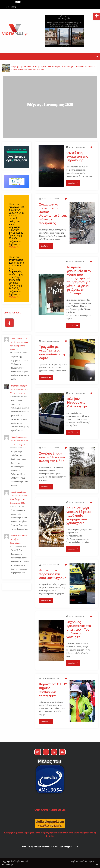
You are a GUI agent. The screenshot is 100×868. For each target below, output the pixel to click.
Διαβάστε (73, 183)
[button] (97, 56)
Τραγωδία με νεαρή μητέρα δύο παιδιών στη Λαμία (52, 352)
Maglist (74, 861)
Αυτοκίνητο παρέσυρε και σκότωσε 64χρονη (53, 574)
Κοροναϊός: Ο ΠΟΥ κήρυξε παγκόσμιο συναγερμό (53, 690)
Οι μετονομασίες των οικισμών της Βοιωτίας (19, 346)
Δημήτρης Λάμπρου (19, 386)
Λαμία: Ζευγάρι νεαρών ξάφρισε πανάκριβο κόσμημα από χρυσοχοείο (79, 515)
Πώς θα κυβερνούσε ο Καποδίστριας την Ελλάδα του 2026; (20, 499)
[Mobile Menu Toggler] (4, 57)
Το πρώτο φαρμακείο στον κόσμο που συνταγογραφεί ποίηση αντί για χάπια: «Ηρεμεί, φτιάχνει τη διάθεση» (79, 280)
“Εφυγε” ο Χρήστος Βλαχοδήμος (19, 539)
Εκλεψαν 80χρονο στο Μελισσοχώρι (77, 402)
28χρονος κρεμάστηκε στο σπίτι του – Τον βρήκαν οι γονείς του (79, 630)
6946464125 (14, 247)
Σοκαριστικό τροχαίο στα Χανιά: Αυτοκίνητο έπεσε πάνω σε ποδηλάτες (53, 214)
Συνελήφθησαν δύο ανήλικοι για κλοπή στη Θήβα (52, 457)
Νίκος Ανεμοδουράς (19, 437)
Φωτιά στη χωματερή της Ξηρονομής (77, 156)
